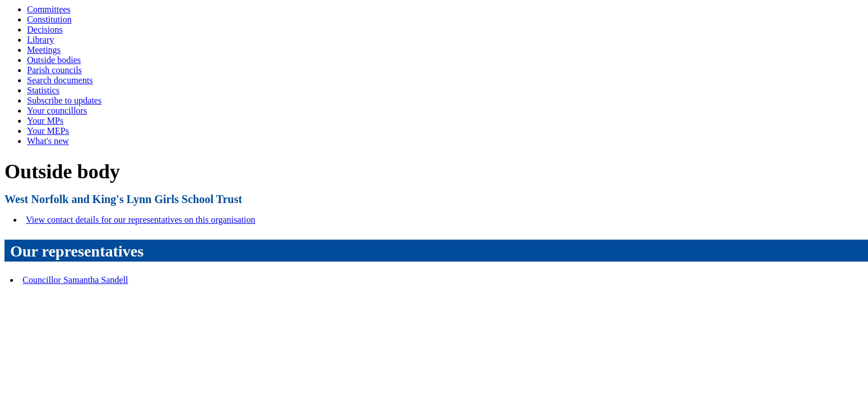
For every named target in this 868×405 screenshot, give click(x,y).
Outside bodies (54, 60)
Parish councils (54, 70)
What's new (48, 141)
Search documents (60, 80)
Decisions (45, 30)
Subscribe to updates (64, 100)
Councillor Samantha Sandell (75, 280)
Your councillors (57, 111)
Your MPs (45, 121)
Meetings (44, 50)
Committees (49, 9)
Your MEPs (48, 131)
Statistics (43, 90)
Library (41, 40)
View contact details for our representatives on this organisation (141, 220)
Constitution (49, 19)
